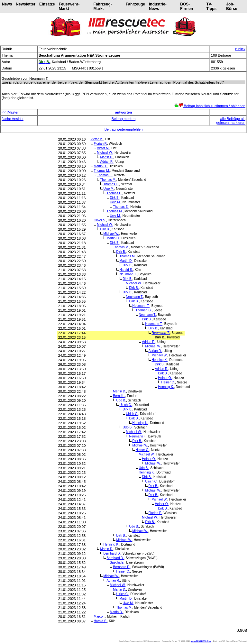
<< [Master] (11, 112)
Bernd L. (119, 396)
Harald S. (126, 270)
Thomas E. (105, 175)
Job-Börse (232, 6)
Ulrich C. (125, 405)
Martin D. (107, 157)
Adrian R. (107, 162)
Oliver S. (100, 220)
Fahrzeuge (135, 4)
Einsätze (47, 4)
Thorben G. (144, 310)
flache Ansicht (13, 119)
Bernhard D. (112, 553)
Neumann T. (128, 274)
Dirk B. (114, 198)
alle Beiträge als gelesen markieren (231, 121)
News (7, 4)
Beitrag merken (124, 119)
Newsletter (26, 4)
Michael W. (105, 153)
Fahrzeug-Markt (103, 6)
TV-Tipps (211, 6)
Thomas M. (102, 171)
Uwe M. (109, 189)
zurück (240, 49)
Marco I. (99, 616)
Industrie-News (158, 6)
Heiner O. (165, 378)
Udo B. (121, 400)
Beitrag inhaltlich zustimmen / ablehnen (210, 106)
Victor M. (97, 139)
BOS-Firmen (187, 6)
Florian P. (100, 144)
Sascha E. (117, 562)
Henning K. (160, 360)
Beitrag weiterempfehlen (124, 129)
